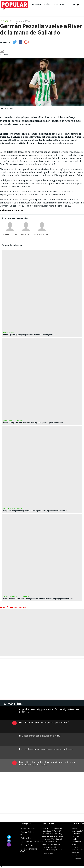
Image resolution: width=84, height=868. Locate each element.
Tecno (30, 845)
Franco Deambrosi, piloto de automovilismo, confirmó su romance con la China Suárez (47, 763)
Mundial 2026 (9, 333)
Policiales (59, 4)
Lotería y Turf (23, 850)
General (24, 845)
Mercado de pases (42, 234)
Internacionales (34, 842)
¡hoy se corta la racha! (13, 421)
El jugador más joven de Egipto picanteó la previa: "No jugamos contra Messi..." (35, 511)
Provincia (37, 4)
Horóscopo (32, 849)
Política (48, 4)
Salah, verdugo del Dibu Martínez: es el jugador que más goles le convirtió (33, 423)
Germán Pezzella (10, 234)
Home (23, 829)
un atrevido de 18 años (13, 509)
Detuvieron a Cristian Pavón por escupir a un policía (44, 723)
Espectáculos (26, 842)
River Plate (26, 234)
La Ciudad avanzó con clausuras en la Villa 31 (40, 736)
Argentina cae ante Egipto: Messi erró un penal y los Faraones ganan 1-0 (49, 711)
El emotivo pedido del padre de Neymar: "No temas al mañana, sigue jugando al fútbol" (38, 599)
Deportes (32, 838)
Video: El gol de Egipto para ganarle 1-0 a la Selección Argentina (29, 335)
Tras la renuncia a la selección (16, 597)
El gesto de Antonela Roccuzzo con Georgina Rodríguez (46, 749)
